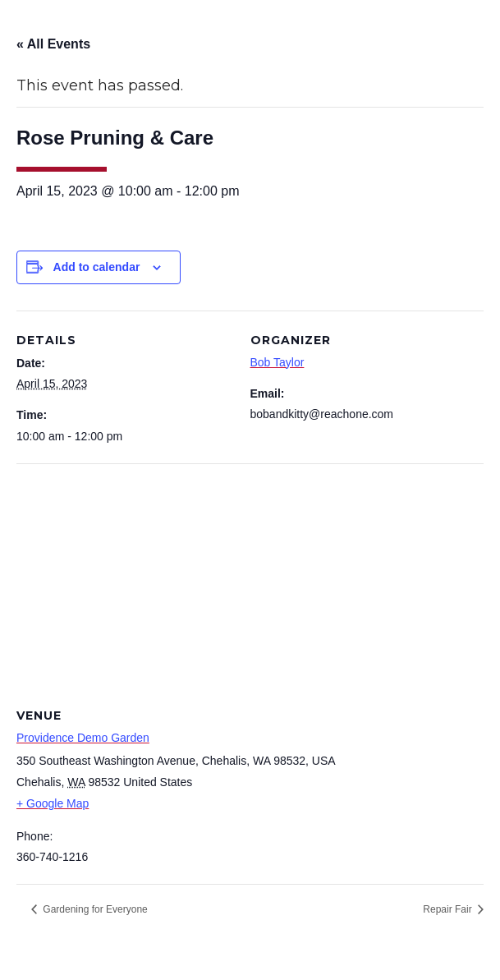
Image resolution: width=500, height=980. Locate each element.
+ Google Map (53, 803)
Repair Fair (449, 909)
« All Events (53, 44)
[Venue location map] (250, 582)
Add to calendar (97, 267)
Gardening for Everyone (94, 909)
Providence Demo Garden (83, 738)
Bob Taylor (278, 362)
